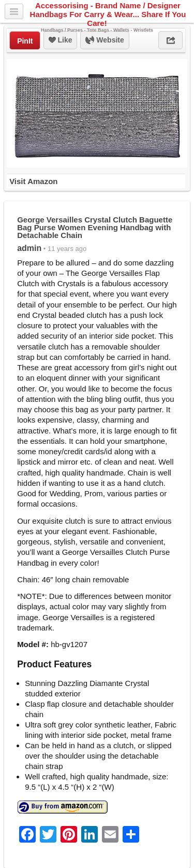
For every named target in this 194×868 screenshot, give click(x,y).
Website (105, 40)
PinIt (25, 41)
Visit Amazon (33, 181)
